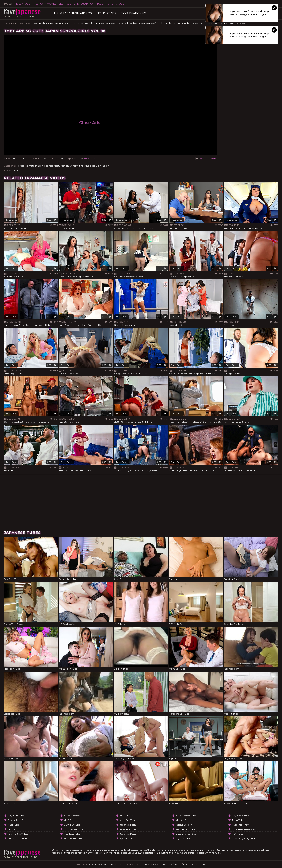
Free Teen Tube (72, 834)
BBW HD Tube (72, 825)
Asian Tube (238, 820)
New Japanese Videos (73, 13)
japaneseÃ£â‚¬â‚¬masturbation (162, 23)
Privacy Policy (162, 864)
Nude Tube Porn (241, 825)
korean (196, 23)
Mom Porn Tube (73, 838)
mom (184, 23)
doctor (91, 23)
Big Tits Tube (183, 838)
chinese (69, 23)
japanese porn (128, 825)
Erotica (12, 829)
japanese (100, 23)
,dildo (242, 23)
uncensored (232, 23)
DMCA (178, 864)
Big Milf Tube (127, 816)
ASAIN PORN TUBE (92, 4)
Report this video (206, 159)
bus (189, 23)
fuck (126, 23)
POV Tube (237, 834)
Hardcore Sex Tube (186, 816)
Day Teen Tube (16, 816)
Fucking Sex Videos (18, 834)
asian (40, 166)
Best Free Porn (69, 4)
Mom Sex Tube (128, 820)
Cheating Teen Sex (186, 834)
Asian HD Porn (184, 825)
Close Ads (90, 123)
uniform (74, 166)
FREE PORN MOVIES (44, 4)
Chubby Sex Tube (73, 829)
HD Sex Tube (22, 4)
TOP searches (133, 13)
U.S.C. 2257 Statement (197, 864)
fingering (84, 166)
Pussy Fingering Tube (244, 838)
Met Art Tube (183, 820)
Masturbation (61, 166)
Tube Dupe (90, 159)
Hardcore (22, 166)
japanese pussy (114, 23)
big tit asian (80, 23)
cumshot (205, 23)
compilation (41, 23)
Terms (146, 864)
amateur (32, 166)
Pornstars (107, 13)
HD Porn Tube (115, 4)
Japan (16, 170)
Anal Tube (13, 825)
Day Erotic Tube (241, 816)
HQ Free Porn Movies (243, 829)
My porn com (127, 838)
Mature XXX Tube (185, 829)
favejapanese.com (101, 864)
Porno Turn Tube (17, 838)
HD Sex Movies (72, 816)
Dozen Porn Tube (17, 820)
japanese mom (56, 23)
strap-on (104, 166)
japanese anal (218, 23)
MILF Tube (69, 820)
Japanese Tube (128, 829)
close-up (94, 166)
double (133, 23)
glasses (141, 23)
